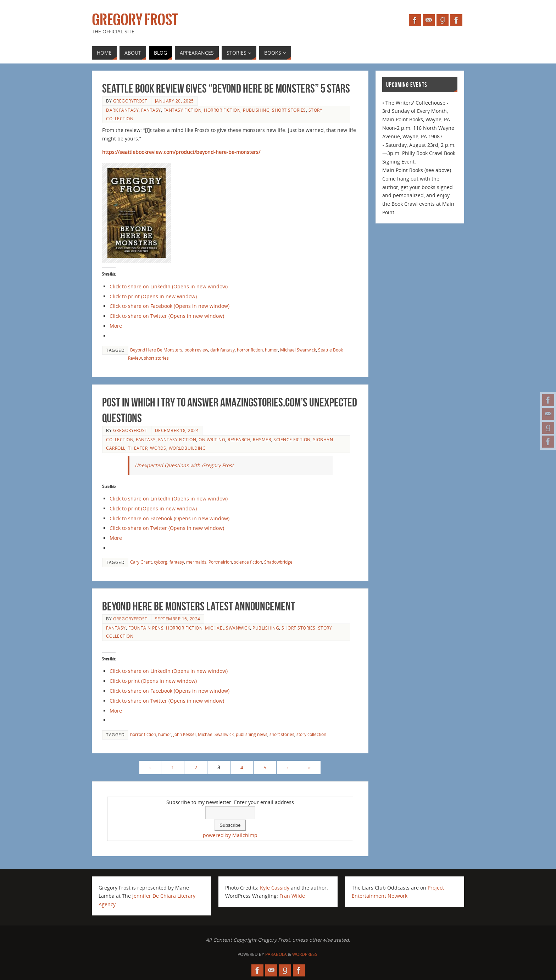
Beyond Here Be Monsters (156, 350)
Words (158, 448)
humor (271, 350)
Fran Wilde (292, 896)
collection (120, 439)
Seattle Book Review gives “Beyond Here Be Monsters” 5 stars (226, 88)
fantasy (151, 110)
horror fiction (222, 110)
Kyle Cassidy (275, 888)
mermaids (196, 562)
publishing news (252, 734)
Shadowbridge (278, 562)
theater (138, 448)
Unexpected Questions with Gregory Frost (184, 465)
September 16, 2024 (178, 619)
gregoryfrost (130, 101)
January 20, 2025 (174, 101)
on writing (212, 439)
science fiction (292, 439)
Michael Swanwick (298, 350)
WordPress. (305, 954)
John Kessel (185, 734)
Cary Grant (141, 562)
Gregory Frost (135, 20)
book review (196, 350)
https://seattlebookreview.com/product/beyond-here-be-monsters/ (181, 152)
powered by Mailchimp (230, 835)
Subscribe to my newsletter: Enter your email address (230, 802)
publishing (256, 110)
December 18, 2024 (177, 430)
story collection (311, 734)
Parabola (276, 954)
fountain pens (146, 628)
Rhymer (262, 439)
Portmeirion (220, 562)
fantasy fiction (183, 110)
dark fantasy (122, 110)
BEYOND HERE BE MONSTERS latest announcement (199, 606)
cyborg (161, 562)
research (239, 439)
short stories (289, 110)
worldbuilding (187, 448)
